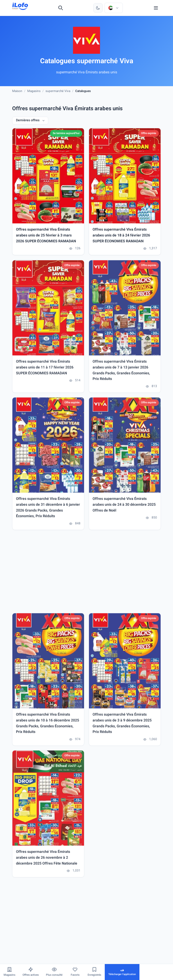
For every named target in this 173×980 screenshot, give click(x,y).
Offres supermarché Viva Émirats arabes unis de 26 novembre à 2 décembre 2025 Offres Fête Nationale (47, 860)
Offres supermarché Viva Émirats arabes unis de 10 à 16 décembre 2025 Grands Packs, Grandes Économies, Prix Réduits (48, 726)
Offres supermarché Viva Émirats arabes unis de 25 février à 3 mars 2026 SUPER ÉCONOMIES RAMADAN (46, 236)
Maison (17, 91)
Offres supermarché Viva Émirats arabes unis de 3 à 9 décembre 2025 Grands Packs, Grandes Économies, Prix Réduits (122, 726)
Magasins (34, 91)
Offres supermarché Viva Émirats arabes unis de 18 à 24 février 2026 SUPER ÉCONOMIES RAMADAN (121, 236)
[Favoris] (75, 972)
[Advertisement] (86, 574)
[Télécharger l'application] (122, 972)
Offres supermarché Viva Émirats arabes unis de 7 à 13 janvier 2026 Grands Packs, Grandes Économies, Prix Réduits (121, 373)
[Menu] (156, 8)
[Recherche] (61, 8)
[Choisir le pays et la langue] (114, 8)
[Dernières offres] (30, 121)
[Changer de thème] (98, 8)
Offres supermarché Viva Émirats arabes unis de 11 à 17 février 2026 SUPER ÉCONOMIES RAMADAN (45, 370)
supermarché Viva (58, 91)
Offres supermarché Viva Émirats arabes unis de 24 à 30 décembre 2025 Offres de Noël (124, 507)
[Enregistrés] (94, 972)
